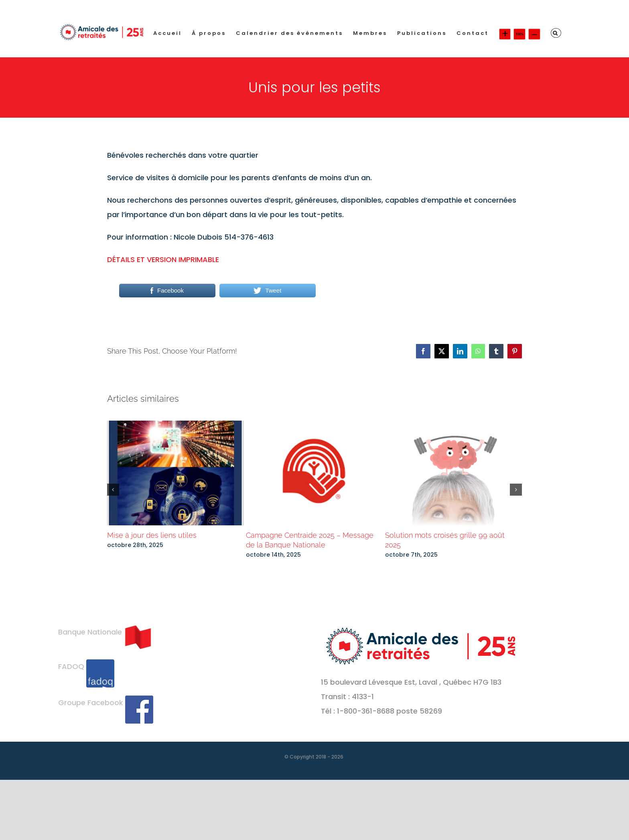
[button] (556, 33)
